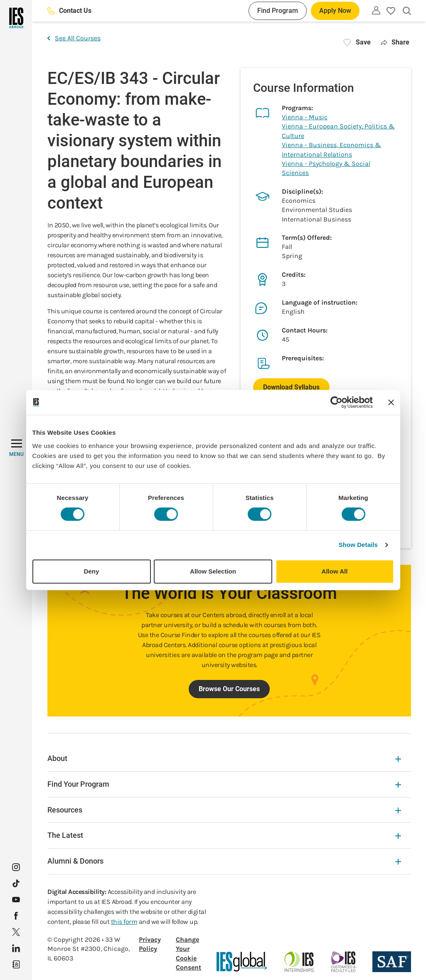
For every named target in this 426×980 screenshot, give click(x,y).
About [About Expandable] (224, 758)
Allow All (335, 571)
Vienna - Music (305, 117)
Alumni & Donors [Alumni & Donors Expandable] (224, 861)
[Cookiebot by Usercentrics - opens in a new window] (336, 402)
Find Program (278, 11)
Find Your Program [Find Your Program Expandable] (224, 784)
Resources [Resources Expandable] (224, 810)
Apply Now (335, 11)
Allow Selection (213, 571)
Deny (92, 571)
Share (395, 42)
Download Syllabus (291, 387)
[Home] (16, 18)
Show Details (358, 545)
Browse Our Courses (229, 689)
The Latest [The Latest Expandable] (224, 835)
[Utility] (376, 10)
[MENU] (16, 448)
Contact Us (69, 11)
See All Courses (74, 38)
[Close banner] (391, 402)
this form (124, 922)
